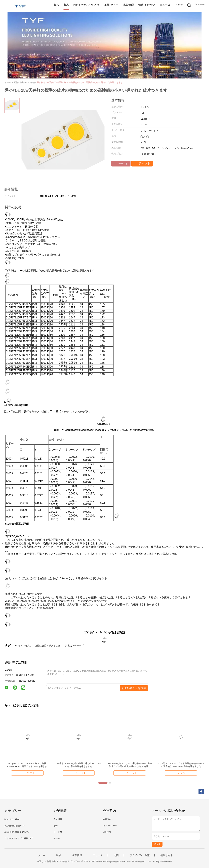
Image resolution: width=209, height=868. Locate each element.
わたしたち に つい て (86, 5)
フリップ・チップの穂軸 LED (19, 838)
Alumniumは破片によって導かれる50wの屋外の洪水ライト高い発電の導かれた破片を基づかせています (130, 765)
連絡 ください (146, 5)
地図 (116, 855)
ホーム (41, 855)
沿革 (56, 826)
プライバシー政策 (140, 855)
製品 (66, 5)
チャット (180, 5)
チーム (57, 838)
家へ (56, 5)
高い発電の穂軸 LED (14, 826)
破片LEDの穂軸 (12, 819)
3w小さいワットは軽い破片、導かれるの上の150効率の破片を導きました (78, 765)
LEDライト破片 (22, 646)
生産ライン (108, 819)
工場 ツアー (111, 5)
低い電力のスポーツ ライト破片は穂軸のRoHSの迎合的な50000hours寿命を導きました (181, 765)
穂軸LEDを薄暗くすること (17, 832)
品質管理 (128, 5)
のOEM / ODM (110, 826)
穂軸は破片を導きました (47, 646)
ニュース (165, 5)
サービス (58, 832)
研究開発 (107, 832)
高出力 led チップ (74, 646)
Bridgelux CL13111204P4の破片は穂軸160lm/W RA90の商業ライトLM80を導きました (27, 765)
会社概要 (58, 819)
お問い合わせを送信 (134, 688)
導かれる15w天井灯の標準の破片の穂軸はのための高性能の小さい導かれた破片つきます (80, 82)
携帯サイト (167, 855)
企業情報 (77, 855)
